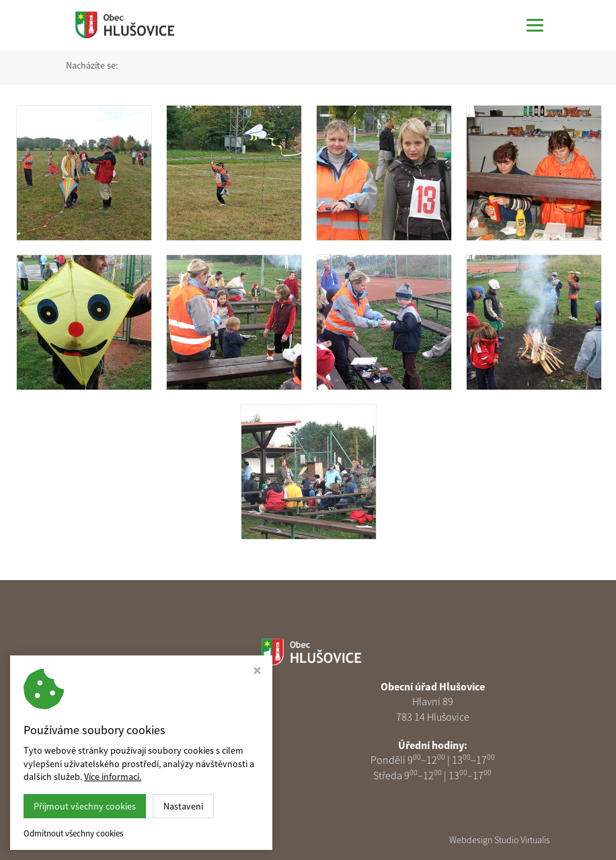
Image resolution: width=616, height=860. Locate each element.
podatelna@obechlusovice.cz (197, 760)
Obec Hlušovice (165, 840)
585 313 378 (196, 745)
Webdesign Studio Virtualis (500, 840)
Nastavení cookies (190, 775)
